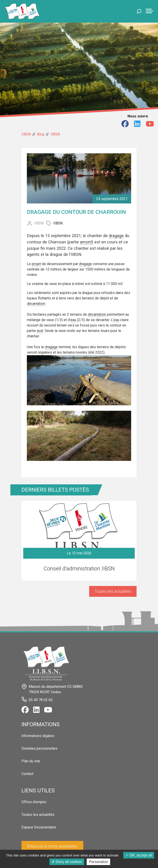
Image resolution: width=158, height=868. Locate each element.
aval (40, 331)
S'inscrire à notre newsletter (52, 846)
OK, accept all (139, 855)
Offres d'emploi (34, 802)
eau (73, 320)
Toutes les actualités (113, 591)
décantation (36, 304)
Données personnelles (39, 748)
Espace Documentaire (39, 827)
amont (86, 242)
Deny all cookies (67, 862)
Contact (27, 774)
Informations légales (38, 736)
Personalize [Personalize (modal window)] (98, 862)
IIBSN (26, 134)
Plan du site (31, 761)
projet (36, 264)
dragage (116, 236)
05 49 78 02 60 (41, 700)
